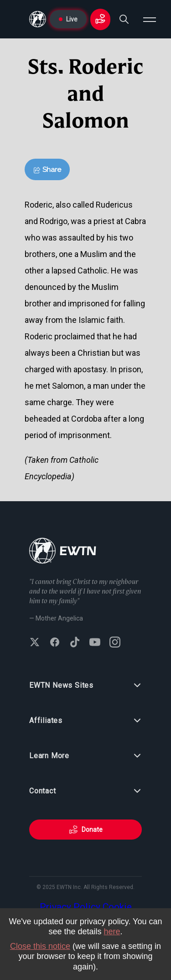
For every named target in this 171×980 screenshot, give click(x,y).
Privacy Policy (70, 907)
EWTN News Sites (85, 685)
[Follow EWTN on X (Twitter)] (35, 643)
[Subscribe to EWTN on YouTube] (95, 643)
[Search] (124, 19)
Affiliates (85, 721)
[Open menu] (150, 19)
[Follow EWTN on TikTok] (75, 643)
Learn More (85, 756)
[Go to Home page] (38, 19)
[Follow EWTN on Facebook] (55, 643)
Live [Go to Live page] (68, 19)
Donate (86, 830)
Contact (85, 791)
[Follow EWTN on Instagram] (115, 643)
